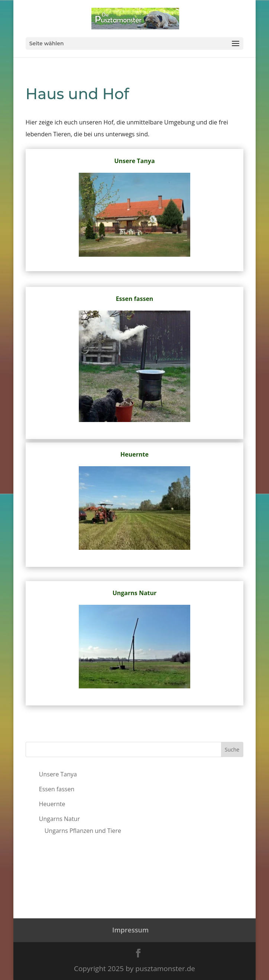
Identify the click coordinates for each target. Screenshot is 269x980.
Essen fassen (135, 299)
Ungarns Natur (135, 593)
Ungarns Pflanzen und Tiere (83, 831)
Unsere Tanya (134, 161)
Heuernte (134, 454)
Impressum (130, 930)
